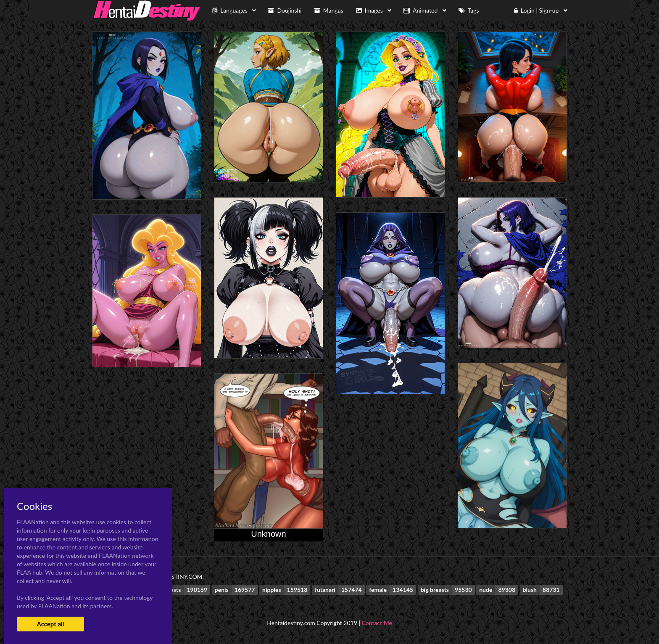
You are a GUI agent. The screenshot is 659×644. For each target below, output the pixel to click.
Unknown (268, 534)
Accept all (50, 624)
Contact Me (377, 623)
